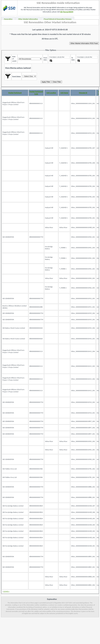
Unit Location (51, 93)
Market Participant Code (36, 93)
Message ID (83, 93)
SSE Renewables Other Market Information (50, 22)
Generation (8, 19)
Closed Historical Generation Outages (58, 19)
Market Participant (15, 93)
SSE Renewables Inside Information (58, 3)
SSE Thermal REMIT (67, 12)
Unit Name (64, 93)
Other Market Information (28, 19)
